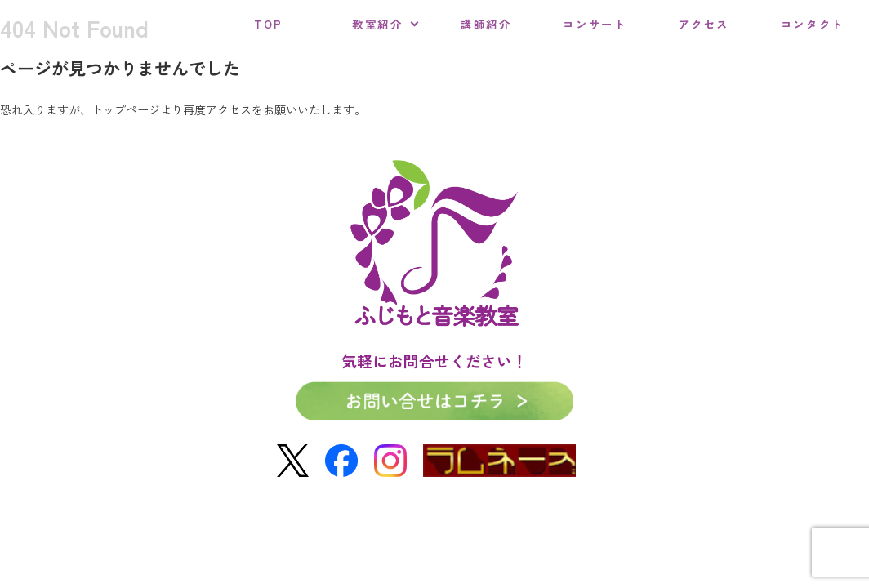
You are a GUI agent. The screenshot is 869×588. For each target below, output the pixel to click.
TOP (269, 24)
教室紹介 (378, 24)
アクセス (704, 24)
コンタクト (813, 24)
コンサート (595, 24)
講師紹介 (486, 24)
